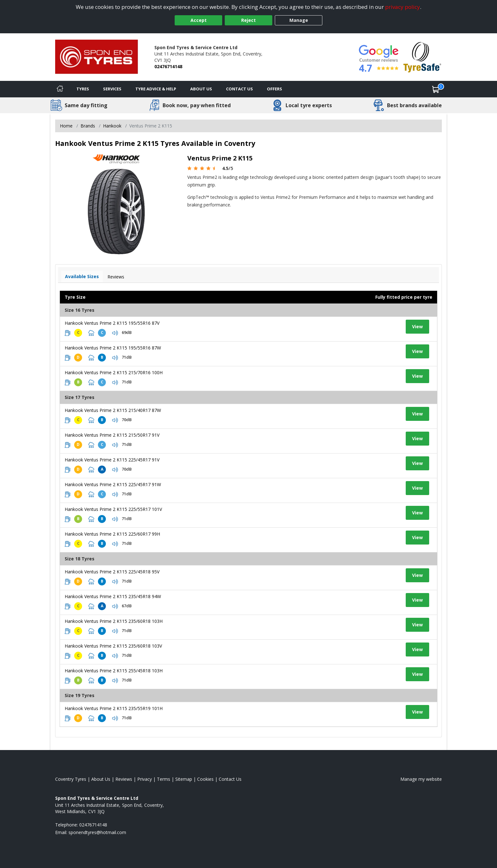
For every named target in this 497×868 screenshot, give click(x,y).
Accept (199, 20)
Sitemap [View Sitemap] (184, 779)
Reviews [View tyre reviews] (116, 277)
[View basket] (436, 89)
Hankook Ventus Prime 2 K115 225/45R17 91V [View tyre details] (112, 460)
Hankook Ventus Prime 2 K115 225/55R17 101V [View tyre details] (113, 509)
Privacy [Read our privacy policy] (145, 779)
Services (112, 89)
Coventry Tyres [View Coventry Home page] (71, 779)
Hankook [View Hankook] (112, 126)
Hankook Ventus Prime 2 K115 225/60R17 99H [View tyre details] (112, 534)
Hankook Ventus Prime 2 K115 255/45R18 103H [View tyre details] (114, 671)
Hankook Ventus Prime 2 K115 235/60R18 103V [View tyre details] (113, 646)
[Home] (60, 89)
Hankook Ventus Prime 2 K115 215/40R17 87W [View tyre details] (113, 410)
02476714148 (168, 66)
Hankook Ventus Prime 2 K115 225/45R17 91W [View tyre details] (113, 484)
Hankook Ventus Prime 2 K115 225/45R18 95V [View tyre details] (112, 572)
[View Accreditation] (422, 57)
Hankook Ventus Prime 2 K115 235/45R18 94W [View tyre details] (113, 596)
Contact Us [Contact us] (239, 89)
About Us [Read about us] (101, 779)
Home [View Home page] (66, 126)
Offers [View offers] (274, 89)
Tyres (83, 89)
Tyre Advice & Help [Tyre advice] (156, 89)
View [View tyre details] (417, 326)
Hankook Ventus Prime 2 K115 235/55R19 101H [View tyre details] (114, 708)
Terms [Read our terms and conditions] (164, 779)
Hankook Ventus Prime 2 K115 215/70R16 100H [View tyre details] (114, 372)
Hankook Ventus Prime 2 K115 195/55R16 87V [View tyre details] (112, 323)
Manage (299, 20)
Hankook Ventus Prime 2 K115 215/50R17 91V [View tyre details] (112, 435)
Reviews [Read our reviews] (124, 779)
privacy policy (403, 7)
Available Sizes (82, 276)
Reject (248, 20)
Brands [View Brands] (88, 126)
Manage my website (421, 779)
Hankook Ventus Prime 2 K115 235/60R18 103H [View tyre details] (114, 621)
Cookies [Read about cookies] (205, 779)
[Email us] (97, 832)
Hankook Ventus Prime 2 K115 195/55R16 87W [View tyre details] (113, 348)
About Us (201, 89)
